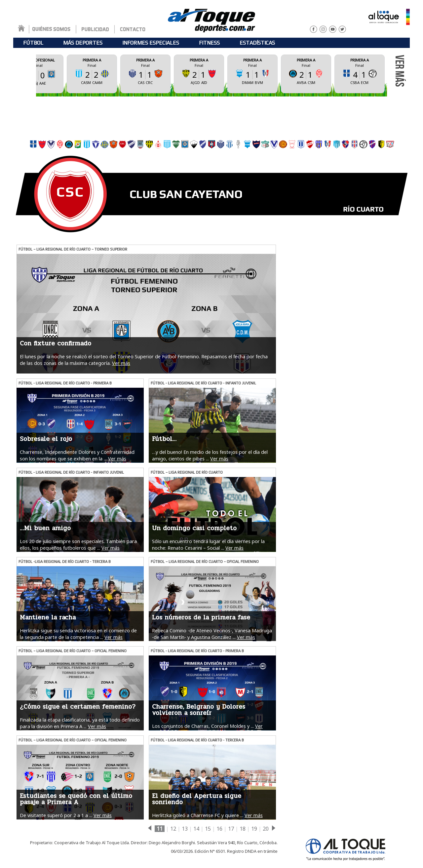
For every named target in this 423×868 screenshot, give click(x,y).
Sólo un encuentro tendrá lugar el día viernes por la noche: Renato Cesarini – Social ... (208, 544)
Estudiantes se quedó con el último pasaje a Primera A (76, 799)
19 (254, 829)
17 (231, 829)
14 (196, 829)
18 (243, 829)
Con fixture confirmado (56, 343)
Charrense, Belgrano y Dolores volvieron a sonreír (199, 710)
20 (266, 829)
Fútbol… (164, 439)
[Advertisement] (211, 116)
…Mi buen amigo (45, 528)
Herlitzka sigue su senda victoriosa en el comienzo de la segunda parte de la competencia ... (78, 634)
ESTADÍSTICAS (257, 43)
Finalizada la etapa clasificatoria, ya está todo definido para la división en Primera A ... (80, 723)
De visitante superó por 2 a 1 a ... (56, 815)
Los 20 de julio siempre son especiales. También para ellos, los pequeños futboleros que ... (78, 544)
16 (219, 829)
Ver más (121, 363)
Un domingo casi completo (194, 528)
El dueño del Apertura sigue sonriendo (197, 799)
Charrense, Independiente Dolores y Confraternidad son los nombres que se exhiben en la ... (77, 455)
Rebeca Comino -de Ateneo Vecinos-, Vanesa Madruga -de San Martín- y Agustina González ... (212, 634)
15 (208, 829)
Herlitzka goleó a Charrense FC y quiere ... (198, 815)
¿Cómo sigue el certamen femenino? (78, 707)
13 (185, 829)
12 (173, 829)
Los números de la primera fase (201, 617)
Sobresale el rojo (46, 439)
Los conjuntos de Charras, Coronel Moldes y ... (203, 726)
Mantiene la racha (48, 617)
